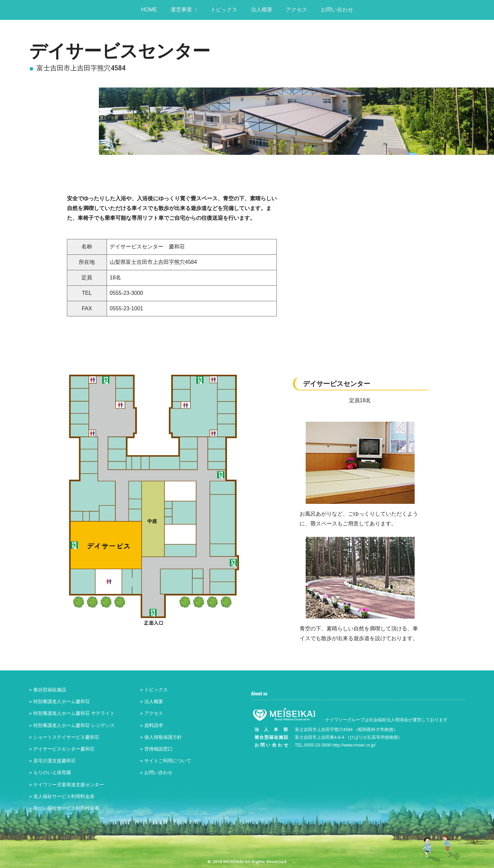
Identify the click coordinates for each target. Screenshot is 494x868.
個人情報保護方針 (163, 737)
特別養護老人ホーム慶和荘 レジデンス (74, 725)
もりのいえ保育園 (52, 772)
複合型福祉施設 (50, 690)
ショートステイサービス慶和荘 (66, 737)
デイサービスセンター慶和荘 (64, 749)
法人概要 (262, 10)
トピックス (224, 10)
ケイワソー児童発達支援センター (69, 785)
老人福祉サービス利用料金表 (64, 796)
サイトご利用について (168, 761)
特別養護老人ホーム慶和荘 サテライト (74, 713)
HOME (149, 10)
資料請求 (154, 725)
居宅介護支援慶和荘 (54, 761)
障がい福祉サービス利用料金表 (66, 808)
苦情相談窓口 (158, 749)
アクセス (297, 10)
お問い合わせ (337, 10)
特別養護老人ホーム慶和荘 (62, 701)
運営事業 (181, 10)
